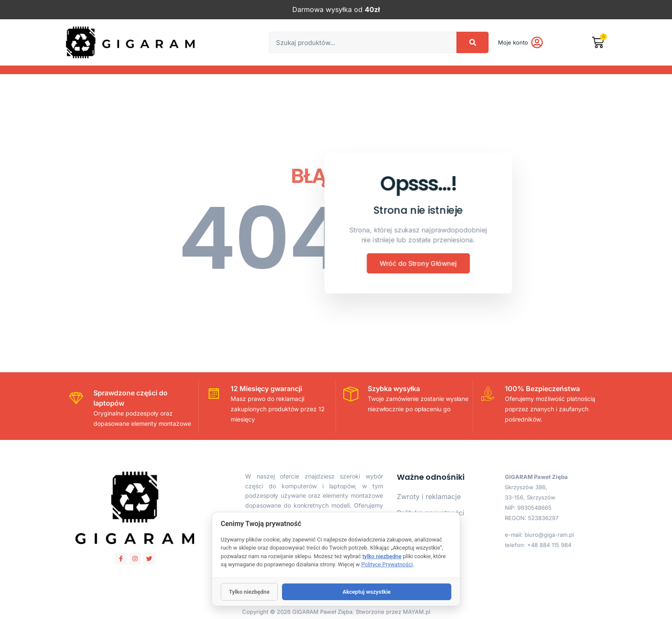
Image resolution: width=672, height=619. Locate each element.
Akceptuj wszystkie (366, 592)
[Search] (472, 42)
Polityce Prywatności (387, 564)
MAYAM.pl (417, 612)
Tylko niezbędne (249, 592)
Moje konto (513, 42)
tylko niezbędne (382, 556)
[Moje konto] (537, 42)
